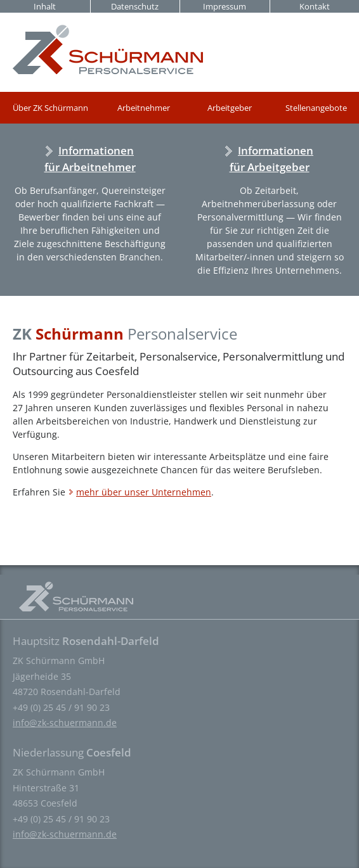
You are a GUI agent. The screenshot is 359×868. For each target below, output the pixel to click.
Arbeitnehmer (144, 108)
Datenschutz (135, 6)
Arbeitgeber (230, 108)
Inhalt (45, 6)
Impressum (225, 6)
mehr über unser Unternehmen (144, 492)
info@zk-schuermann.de (65, 723)
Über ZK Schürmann (50, 108)
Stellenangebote (316, 108)
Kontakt (315, 6)
